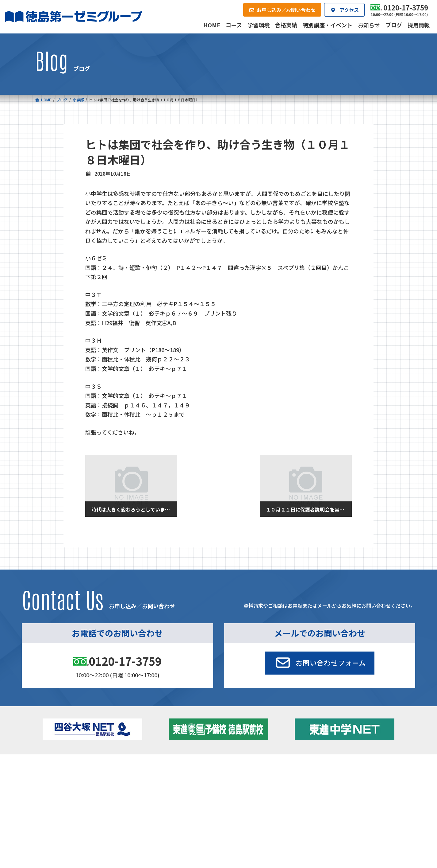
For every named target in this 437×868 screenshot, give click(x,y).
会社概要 (171, 827)
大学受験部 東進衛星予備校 (256, 777)
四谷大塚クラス (72, 804)
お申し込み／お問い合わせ (369, 827)
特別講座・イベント (348, 777)
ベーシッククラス (74, 812)
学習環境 (111, 827)
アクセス (231, 827)
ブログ (335, 794)
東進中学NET (160, 804)
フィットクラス (72, 788)
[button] (320, 663)
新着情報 (326, 768)
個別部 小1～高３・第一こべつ (256, 786)
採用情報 (292, 827)
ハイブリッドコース (163, 796)
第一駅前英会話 (242, 803)
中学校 (146, 777)
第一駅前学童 (240, 794)
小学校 (59, 777)
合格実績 (51, 827)
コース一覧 (53, 768)
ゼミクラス (68, 796)
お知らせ (337, 786)
